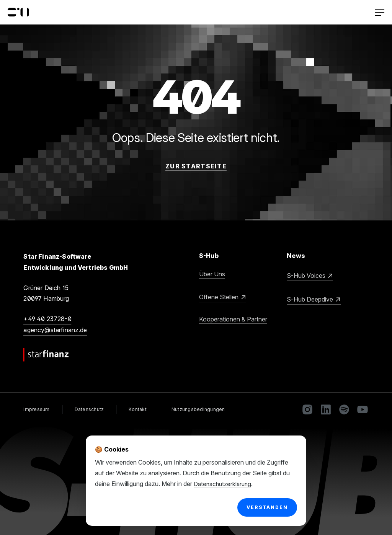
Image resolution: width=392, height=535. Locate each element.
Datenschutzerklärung (224, 484)
